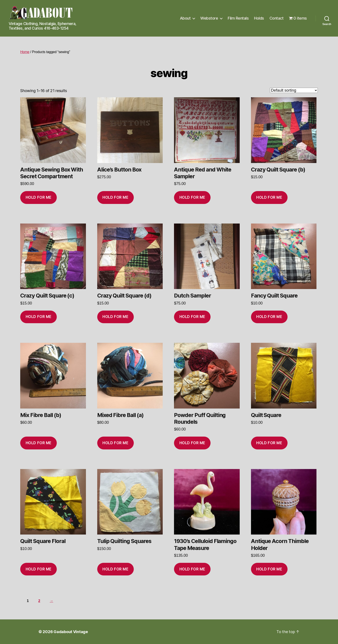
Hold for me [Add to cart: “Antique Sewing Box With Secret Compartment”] (39, 197)
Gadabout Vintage (71, 632)
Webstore (209, 18)
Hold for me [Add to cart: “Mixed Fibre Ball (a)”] (115, 443)
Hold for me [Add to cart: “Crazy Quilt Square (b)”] (269, 197)
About (185, 18)
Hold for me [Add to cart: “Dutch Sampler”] (192, 317)
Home (25, 52)
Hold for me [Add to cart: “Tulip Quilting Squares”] (115, 569)
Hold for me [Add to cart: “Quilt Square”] (269, 443)
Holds (259, 18)
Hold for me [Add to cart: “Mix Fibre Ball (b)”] (39, 443)
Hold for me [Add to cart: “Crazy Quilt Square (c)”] (39, 317)
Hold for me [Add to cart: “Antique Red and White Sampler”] (192, 197)
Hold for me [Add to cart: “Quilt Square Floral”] (39, 569)
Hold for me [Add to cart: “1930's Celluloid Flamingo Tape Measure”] (192, 569)
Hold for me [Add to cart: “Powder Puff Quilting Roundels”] (192, 443)
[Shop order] (294, 90)
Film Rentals (238, 18)
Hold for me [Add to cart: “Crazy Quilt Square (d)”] (115, 317)
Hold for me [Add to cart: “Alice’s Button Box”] (115, 197)
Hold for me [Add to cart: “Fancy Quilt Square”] (269, 317)
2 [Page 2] (39, 601)
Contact (277, 18)
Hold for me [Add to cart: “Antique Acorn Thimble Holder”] (269, 569)
